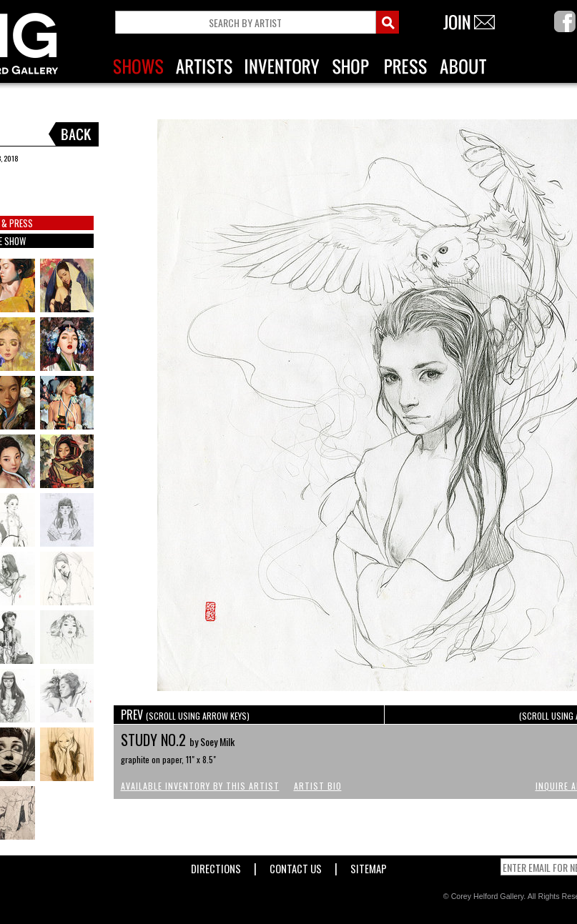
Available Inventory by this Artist (200, 786)
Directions (216, 866)
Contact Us (296, 866)
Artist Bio (318, 786)
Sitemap (369, 866)
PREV (185, 715)
